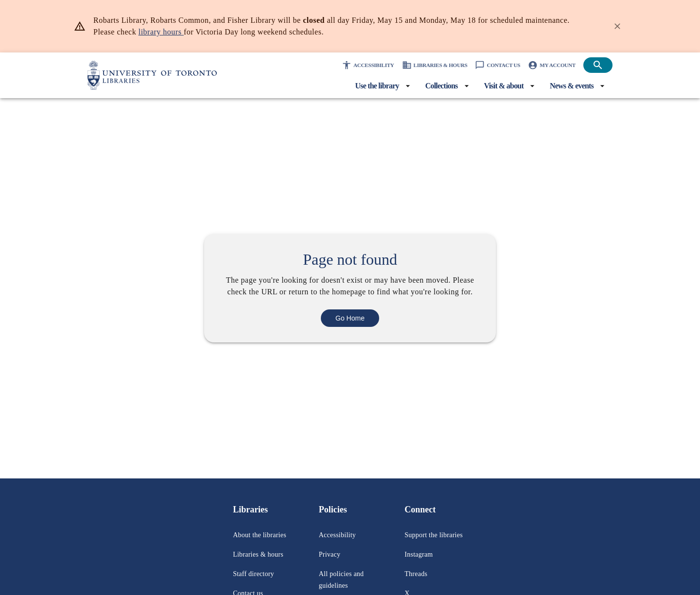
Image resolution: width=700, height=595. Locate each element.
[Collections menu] (429, 86)
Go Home (350, 324)
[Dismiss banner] (617, 26)
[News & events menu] (573, 86)
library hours (225, 32)
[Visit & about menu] (497, 86)
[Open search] (598, 65)
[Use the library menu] (357, 86)
